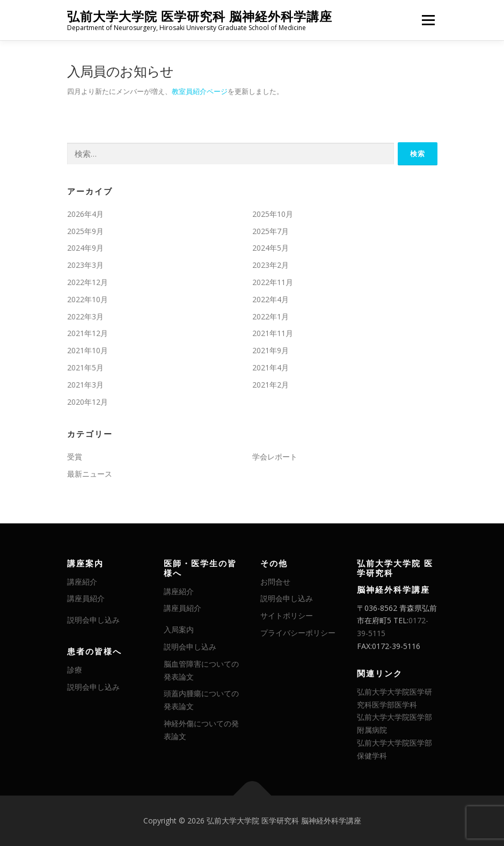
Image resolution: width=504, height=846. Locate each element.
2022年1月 (271, 316)
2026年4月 (85, 214)
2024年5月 (271, 248)
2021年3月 (85, 385)
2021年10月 (87, 350)
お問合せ (275, 582)
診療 (75, 670)
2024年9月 (85, 248)
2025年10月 (273, 214)
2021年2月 (271, 385)
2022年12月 (87, 282)
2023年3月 (85, 265)
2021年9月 (271, 350)
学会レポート (275, 457)
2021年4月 (271, 367)
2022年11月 (273, 282)
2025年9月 (85, 231)
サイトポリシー (287, 615)
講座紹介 (82, 582)
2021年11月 (273, 333)
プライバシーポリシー (298, 633)
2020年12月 (87, 402)
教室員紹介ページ (200, 91)
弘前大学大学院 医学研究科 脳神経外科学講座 (200, 16)
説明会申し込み (93, 620)
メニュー (428, 20)
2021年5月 (85, 367)
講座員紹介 (86, 598)
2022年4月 (271, 299)
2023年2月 (271, 265)
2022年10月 (87, 299)
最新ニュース (90, 474)
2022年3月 (85, 316)
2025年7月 (271, 231)
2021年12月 (87, 333)
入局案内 (179, 629)
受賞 (75, 457)
